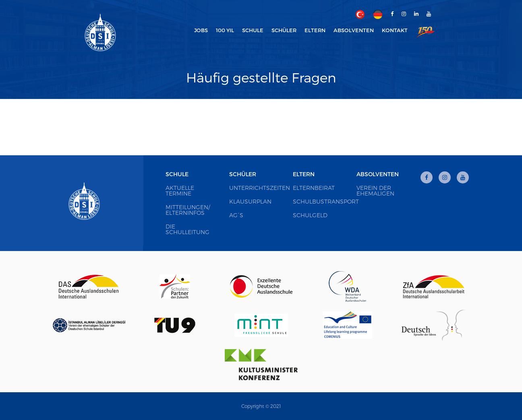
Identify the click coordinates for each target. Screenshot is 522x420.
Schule (177, 174)
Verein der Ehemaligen (375, 190)
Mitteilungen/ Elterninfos (188, 210)
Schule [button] (253, 30)
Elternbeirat (314, 188)
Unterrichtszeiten (260, 188)
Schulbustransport (326, 201)
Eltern (304, 174)
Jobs (201, 30)
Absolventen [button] (354, 30)
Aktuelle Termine (180, 190)
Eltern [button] (315, 30)
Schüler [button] (284, 30)
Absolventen (378, 174)
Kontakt (395, 30)
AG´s (236, 215)
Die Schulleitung (187, 229)
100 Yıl (225, 30)
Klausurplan (250, 201)
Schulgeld (310, 215)
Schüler (243, 174)
